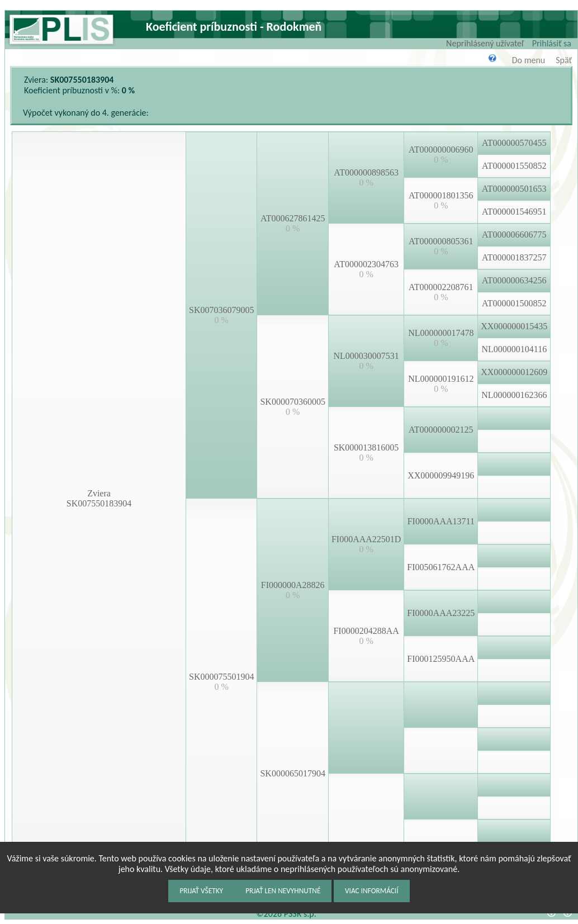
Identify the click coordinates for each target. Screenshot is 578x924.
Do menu (529, 60)
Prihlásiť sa (552, 43)
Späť (564, 60)
